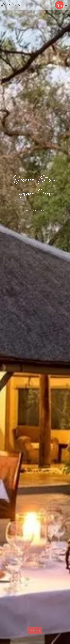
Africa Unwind (9, 5)
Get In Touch (35, 630)
